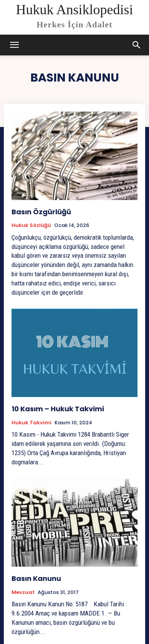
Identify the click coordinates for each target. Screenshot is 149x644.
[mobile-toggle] (15, 45)
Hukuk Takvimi (31, 423)
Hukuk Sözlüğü (31, 225)
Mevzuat (23, 592)
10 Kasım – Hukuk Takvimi (58, 409)
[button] (137, 45)
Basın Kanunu (36, 578)
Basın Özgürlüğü (41, 212)
